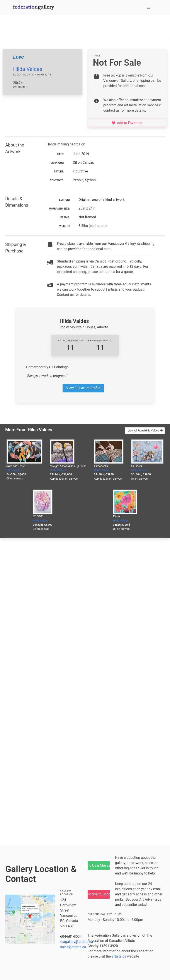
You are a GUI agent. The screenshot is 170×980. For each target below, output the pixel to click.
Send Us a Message (99, 865)
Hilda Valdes (28, 69)
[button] (149, 7)
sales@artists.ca (73, 947)
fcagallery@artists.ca (77, 942)
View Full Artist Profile (83, 388)
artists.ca (119, 956)
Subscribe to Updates (99, 894)
